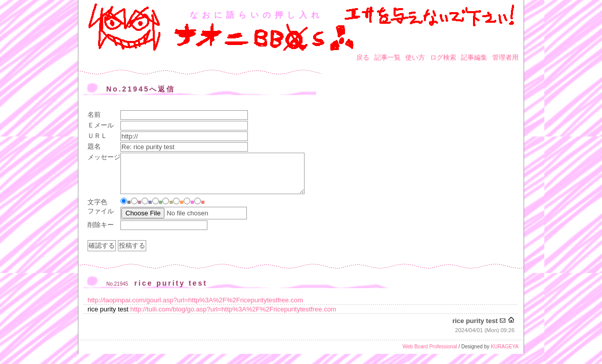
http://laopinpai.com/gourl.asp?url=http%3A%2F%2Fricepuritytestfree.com (195, 300)
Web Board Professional (430, 347)
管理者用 (505, 57)
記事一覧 (388, 57)
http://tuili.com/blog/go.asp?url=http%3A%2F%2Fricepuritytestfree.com (233, 309)
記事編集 (474, 57)
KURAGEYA (505, 347)
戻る (363, 57)
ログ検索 (443, 57)
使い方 (415, 57)
